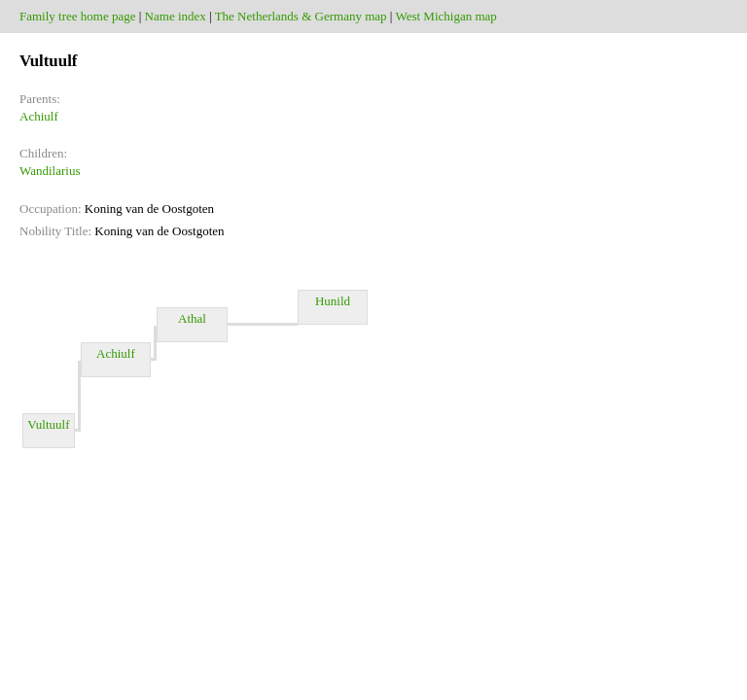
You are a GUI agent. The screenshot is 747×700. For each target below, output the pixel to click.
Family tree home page (78, 16)
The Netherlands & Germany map (301, 16)
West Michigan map (445, 16)
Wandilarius (50, 171)
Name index (176, 16)
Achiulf (39, 116)
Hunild (333, 307)
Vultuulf (48, 431)
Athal (192, 325)
